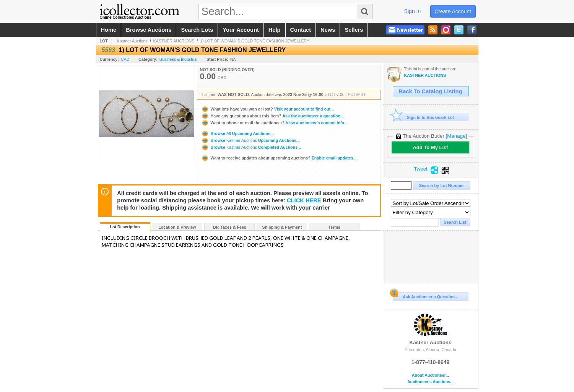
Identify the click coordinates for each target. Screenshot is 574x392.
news (328, 30)
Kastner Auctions (132, 41)
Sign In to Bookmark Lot (424, 117)
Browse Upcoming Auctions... (237, 133)
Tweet (421, 169)
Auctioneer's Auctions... (430, 382)
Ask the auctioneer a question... (272, 116)
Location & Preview (177, 227)
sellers (354, 30)
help (275, 30)
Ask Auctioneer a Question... (425, 296)
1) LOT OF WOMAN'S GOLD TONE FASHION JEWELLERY (255, 41)
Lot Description (125, 227)
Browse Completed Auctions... (251, 147)
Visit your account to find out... (267, 109)
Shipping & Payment (282, 227)
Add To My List (430, 147)
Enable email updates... (279, 158)
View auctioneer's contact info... (274, 123)
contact (301, 30)
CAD (125, 59)
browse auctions (149, 30)
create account (453, 11)
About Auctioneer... (430, 375)
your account (241, 30)
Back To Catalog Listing (431, 91)
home (109, 30)
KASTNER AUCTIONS (174, 41)
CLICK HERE (304, 200)
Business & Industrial (179, 59)
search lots (197, 30)
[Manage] (456, 136)
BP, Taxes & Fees (230, 227)
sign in (413, 11)
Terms (334, 227)
